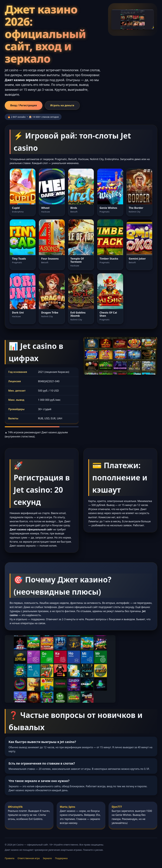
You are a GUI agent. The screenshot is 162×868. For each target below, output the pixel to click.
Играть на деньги (62, 105)
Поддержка (61, 858)
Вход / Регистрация (24, 105)
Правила (10, 858)
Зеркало (47, 858)
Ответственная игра (29, 858)
